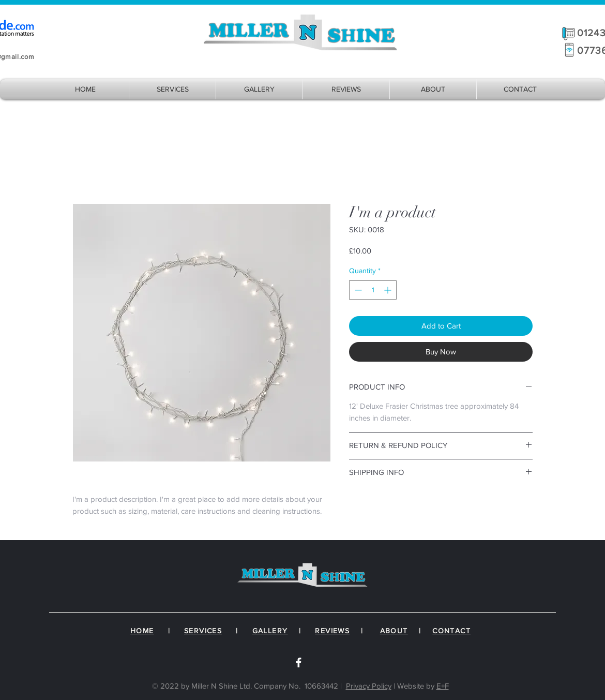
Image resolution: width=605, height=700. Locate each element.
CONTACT (451, 631)
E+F (443, 686)
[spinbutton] (373, 290)
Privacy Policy (369, 686)
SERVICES (203, 631)
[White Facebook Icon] (299, 662)
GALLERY (270, 631)
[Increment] (389, 290)
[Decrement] (357, 290)
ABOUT (394, 631)
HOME (142, 631)
